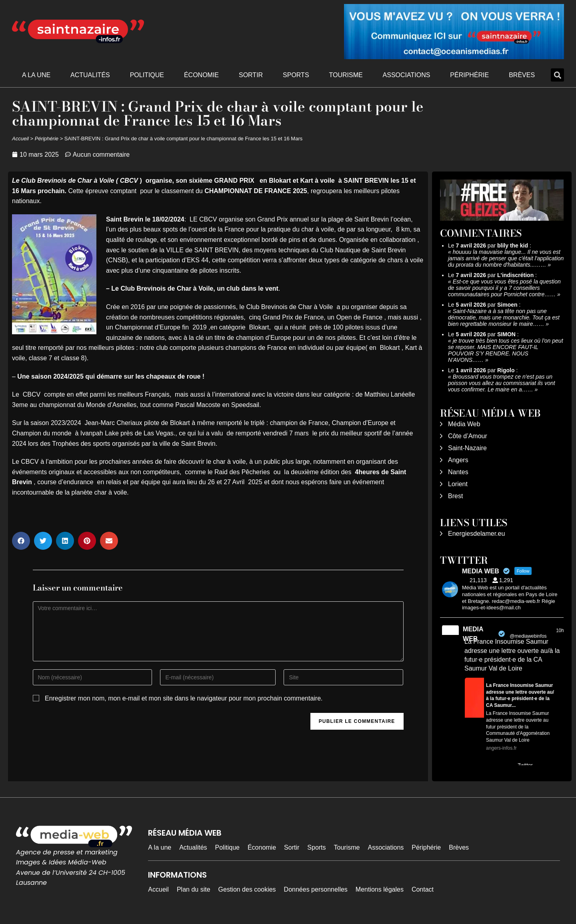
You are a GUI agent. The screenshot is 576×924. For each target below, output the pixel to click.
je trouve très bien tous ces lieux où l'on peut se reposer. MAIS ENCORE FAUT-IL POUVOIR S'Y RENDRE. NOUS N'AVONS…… (506, 350)
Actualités (90, 75)
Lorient (458, 484)
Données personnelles (316, 889)
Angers (458, 460)
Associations (407, 75)
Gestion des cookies (247, 889)
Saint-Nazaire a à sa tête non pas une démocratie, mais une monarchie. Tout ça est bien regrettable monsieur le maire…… (504, 317)
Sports (296, 75)
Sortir (251, 75)
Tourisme (346, 75)
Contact (423, 889)
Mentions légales (380, 889)
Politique (147, 75)
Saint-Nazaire (467, 448)
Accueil (20, 139)
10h (560, 631)
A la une (36, 75)
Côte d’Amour (468, 436)
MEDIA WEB (473, 634)
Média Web (464, 424)
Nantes (458, 472)
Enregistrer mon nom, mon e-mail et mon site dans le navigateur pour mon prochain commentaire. (184, 698)
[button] (557, 75)
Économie (201, 75)
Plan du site (194, 889)
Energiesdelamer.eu (476, 534)
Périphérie (469, 75)
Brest (455, 496)
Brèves (522, 75)
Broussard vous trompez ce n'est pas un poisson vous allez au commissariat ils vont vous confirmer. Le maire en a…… (502, 383)
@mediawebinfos (528, 636)
